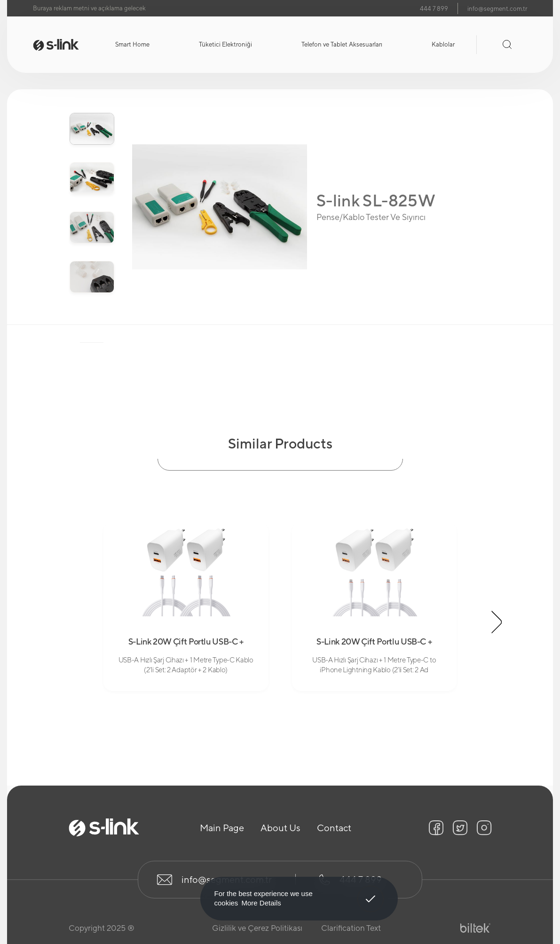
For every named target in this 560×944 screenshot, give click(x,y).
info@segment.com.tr (497, 9)
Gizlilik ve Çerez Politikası (257, 928)
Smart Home (132, 44)
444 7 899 (434, 9)
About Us (280, 828)
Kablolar (443, 44)
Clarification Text (351, 928)
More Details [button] (261, 903)
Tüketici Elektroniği (225, 44)
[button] (497, 622)
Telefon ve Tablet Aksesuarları (342, 44)
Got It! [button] (370, 892)
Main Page (222, 828)
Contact (334, 828)
